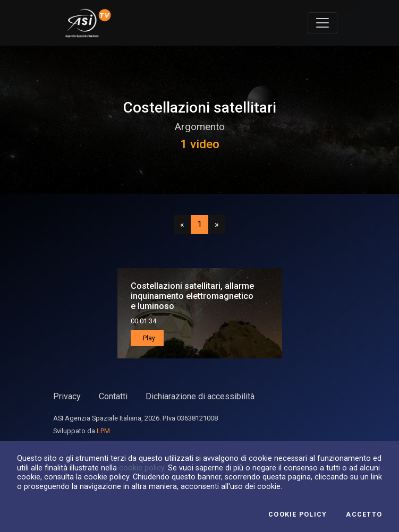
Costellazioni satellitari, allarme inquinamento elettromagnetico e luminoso (192, 296)
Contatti (113, 396)
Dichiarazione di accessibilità (200, 396)
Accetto (364, 514)
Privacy (67, 396)
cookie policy (142, 468)
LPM (103, 431)
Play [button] (148, 338)
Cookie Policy (298, 514)
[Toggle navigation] (322, 23)
